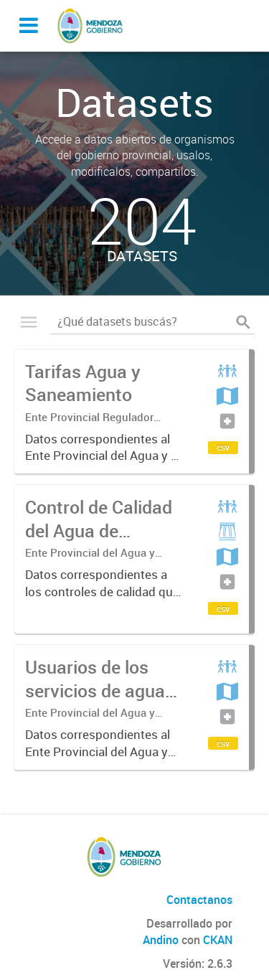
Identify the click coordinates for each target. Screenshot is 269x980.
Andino (161, 940)
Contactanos (199, 900)
